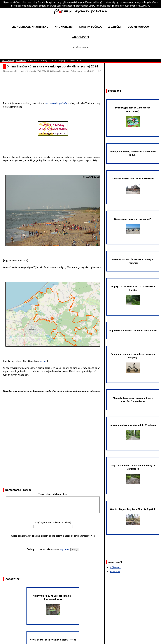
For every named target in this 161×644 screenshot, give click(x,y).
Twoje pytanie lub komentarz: (53, 494)
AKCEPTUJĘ (144, 6)
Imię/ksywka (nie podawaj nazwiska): (53, 522)
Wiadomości (80, 37)
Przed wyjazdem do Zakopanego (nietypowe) (133, 116)
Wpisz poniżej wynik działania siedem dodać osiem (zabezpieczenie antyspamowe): (53, 536)
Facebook (115, 572)
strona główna (8, 61)
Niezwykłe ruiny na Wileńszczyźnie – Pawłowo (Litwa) (53, 605)
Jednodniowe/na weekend (30, 27)
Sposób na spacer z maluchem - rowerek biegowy (133, 363)
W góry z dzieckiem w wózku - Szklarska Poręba (133, 295)
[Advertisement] (54, 93)
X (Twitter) (115, 567)
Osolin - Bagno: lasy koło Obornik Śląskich (133, 516)
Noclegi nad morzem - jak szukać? (133, 226)
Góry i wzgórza (90, 27)
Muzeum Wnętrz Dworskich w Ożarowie (133, 186)
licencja (43, 361)
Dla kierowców (139, 27)
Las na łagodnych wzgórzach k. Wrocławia (133, 432)
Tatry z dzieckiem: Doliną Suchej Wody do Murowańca (133, 474)
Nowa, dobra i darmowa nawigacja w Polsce (53, 640)
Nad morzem (64, 27)
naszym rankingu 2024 (56, 103)
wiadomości (21, 61)
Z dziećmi (115, 27)
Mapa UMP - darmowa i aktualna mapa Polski (133, 331)
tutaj (53, 6)
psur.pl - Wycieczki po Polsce (80, 11)
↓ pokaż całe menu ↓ (80, 47)
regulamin (65, 549)
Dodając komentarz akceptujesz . (48, 549)
